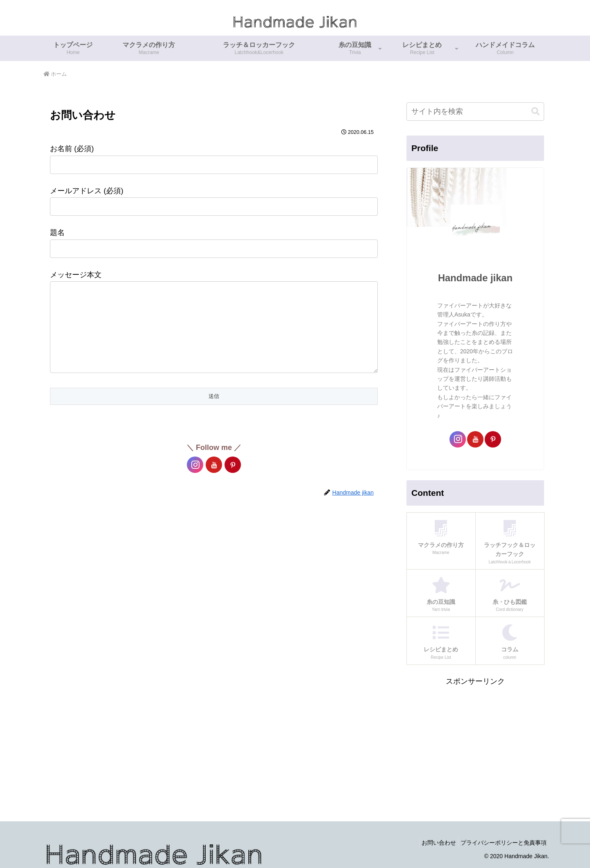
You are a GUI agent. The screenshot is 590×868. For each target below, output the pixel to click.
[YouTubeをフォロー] (214, 481)
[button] (536, 112)
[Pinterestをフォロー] (233, 481)
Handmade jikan (475, 278)
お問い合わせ (433, 843)
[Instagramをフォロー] (195, 481)
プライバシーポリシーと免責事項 (501, 843)
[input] (475, 112)
